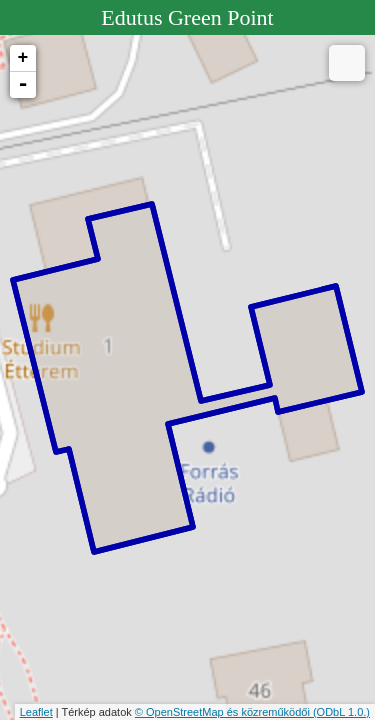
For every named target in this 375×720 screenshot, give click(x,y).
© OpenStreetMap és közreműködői (224, 712)
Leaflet (36, 712)
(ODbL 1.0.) (341, 712)
